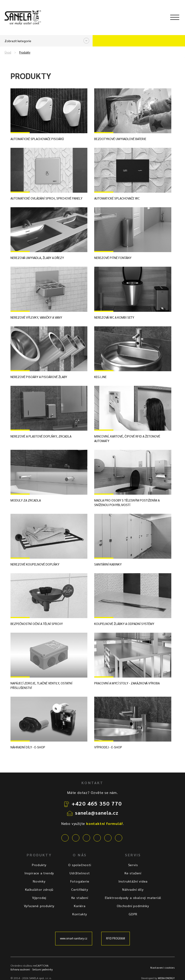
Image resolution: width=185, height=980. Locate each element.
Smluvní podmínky (42, 969)
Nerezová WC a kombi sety (114, 317)
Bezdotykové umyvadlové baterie (120, 139)
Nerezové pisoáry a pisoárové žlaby (39, 377)
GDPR (133, 914)
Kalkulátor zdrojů (39, 889)
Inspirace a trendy (39, 873)
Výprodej (39, 898)
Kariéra (80, 906)
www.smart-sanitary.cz (74, 938)
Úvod (8, 52)
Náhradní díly (133, 889)
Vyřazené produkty (39, 906)
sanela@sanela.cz (97, 813)
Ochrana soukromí (20, 969)
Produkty (25, 52)
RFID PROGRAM (116, 938)
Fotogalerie (80, 881)
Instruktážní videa (133, 881)
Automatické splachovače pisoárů (37, 139)
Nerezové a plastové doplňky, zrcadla (41, 436)
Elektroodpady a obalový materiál (133, 898)
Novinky (39, 881)
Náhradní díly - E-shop (28, 747)
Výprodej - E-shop (108, 747)
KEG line (100, 377)
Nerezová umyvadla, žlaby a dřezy (37, 258)
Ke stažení (80, 898)
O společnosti (80, 865)
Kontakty (80, 914)
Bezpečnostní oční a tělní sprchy (37, 624)
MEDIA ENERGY (166, 978)
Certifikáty (80, 889)
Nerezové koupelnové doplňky (35, 564)
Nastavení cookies (162, 967)
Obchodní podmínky (133, 906)
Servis (133, 865)
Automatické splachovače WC (117, 198)
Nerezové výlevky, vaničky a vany (36, 317)
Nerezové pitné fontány (113, 258)
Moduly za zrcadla (26, 500)
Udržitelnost (80, 873)
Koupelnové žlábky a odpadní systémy (124, 624)
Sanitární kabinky (108, 564)
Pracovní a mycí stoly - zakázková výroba (127, 683)
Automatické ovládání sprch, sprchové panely (46, 198)
